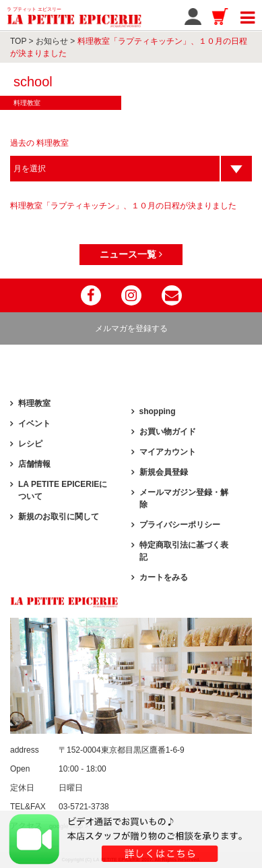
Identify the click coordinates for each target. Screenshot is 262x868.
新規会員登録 (164, 472)
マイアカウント (168, 452)
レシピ (30, 444)
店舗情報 (34, 464)
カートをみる (164, 577)
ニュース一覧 (131, 254)
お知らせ (52, 41)
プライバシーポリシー (180, 525)
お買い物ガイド (168, 432)
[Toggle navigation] (248, 16)
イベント (34, 424)
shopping (158, 411)
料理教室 (34, 403)
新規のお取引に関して (59, 517)
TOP (18, 41)
